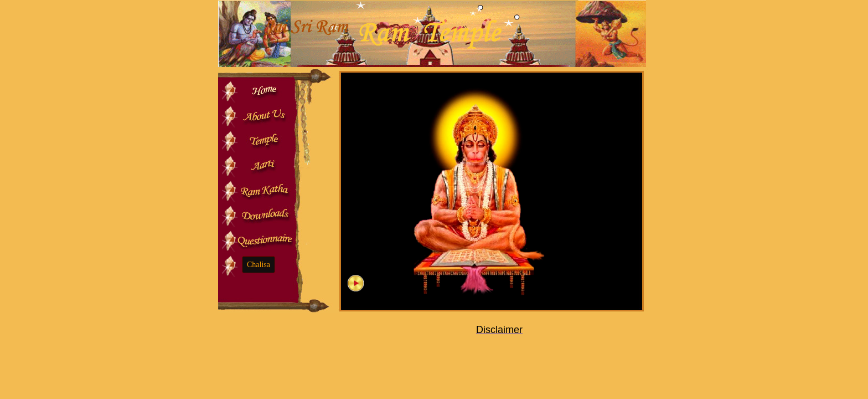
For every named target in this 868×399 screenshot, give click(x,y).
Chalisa (259, 265)
